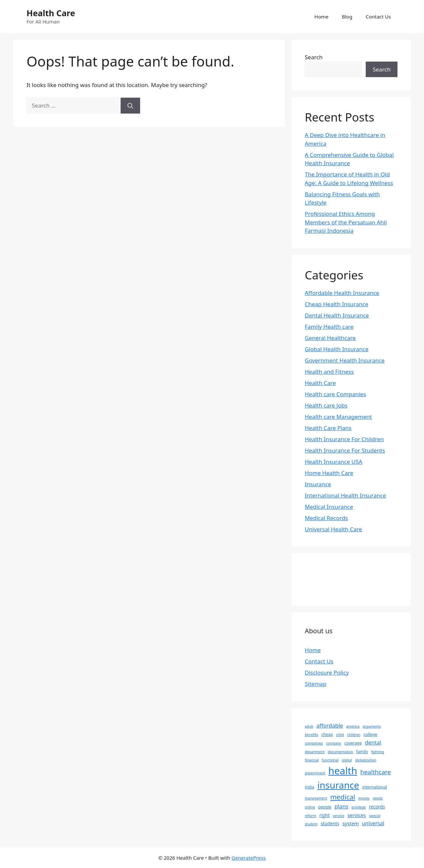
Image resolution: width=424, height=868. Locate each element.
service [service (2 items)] (339, 816)
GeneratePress (249, 858)
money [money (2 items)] (364, 798)
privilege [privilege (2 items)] (359, 807)
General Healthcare (330, 338)
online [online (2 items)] (310, 807)
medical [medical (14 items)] (343, 797)
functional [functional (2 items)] (330, 760)
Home (321, 17)
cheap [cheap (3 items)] (327, 734)
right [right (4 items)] (324, 815)
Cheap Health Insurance (337, 304)
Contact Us (378, 17)
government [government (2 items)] (315, 773)
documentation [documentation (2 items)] (340, 752)
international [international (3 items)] (375, 787)
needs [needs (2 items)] (378, 798)
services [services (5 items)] (357, 815)
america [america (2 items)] (353, 726)
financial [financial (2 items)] (312, 760)
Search (314, 57)
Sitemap (316, 684)
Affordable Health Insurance (342, 293)
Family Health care (329, 327)
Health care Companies (335, 394)
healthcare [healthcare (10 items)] (376, 772)
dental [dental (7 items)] (373, 742)
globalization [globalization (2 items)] (366, 760)
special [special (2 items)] (375, 816)
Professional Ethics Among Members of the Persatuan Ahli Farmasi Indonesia (346, 222)
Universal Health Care (333, 529)
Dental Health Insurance (337, 315)
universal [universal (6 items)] (373, 823)
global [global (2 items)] (347, 760)
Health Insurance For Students (345, 450)
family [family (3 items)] (362, 752)
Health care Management (338, 417)
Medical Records (326, 518)
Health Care (51, 13)
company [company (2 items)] (334, 743)
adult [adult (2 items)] (309, 726)
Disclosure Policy (327, 673)
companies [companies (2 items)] (314, 743)
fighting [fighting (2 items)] (377, 752)
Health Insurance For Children (344, 439)
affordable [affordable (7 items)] (330, 725)
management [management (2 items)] (316, 798)
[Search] (130, 106)
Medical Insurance (329, 507)
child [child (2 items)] (340, 735)
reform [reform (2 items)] (311, 816)
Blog (347, 17)
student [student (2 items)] (311, 824)
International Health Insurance (345, 495)
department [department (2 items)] (315, 752)
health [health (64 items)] (343, 771)
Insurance (318, 484)
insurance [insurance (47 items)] (338, 785)
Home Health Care (329, 473)
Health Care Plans (328, 428)
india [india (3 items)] (310, 787)
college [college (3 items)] (371, 734)
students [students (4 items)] (330, 823)
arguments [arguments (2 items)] (372, 726)
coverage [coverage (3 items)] (353, 743)
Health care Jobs (326, 405)
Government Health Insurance (345, 360)
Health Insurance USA (334, 462)
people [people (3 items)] (325, 807)
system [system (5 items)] (351, 823)
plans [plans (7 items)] (342, 806)
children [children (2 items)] (354, 735)
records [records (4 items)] (377, 807)
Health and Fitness (329, 372)
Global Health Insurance (337, 349)
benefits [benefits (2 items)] (312, 735)
